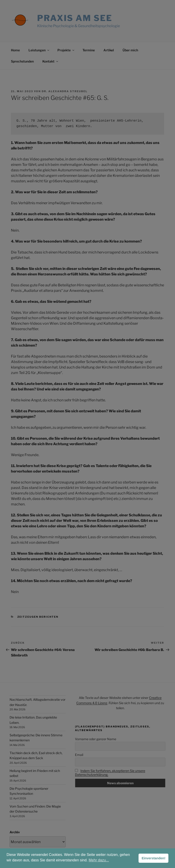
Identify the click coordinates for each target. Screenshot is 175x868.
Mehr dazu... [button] (99, 860)
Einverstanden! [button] (154, 858)
